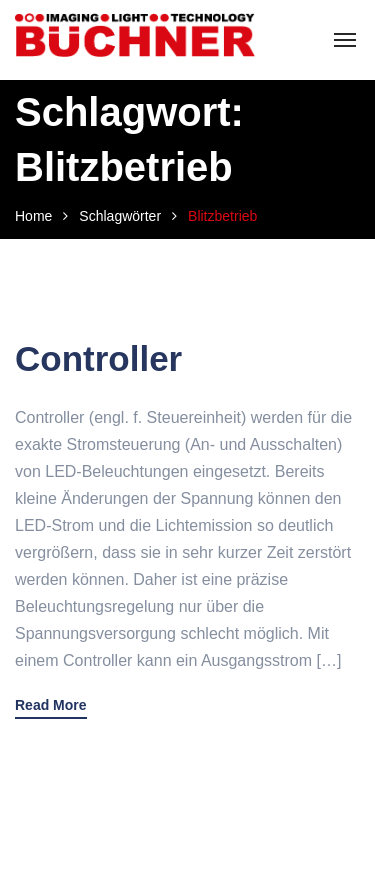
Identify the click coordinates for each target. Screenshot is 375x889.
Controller (98, 358)
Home (33, 216)
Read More (51, 705)
